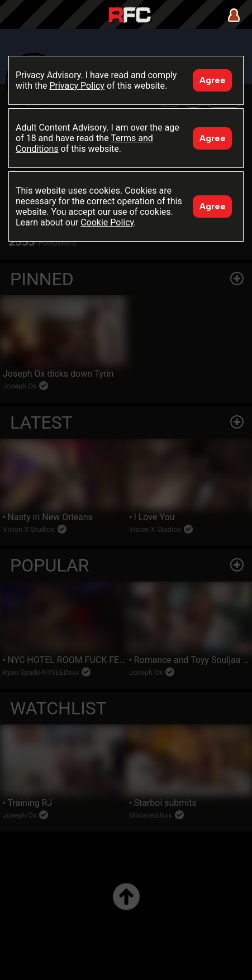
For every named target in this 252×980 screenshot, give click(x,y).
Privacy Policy (77, 86)
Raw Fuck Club (130, 16)
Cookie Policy (107, 222)
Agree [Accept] (213, 80)
